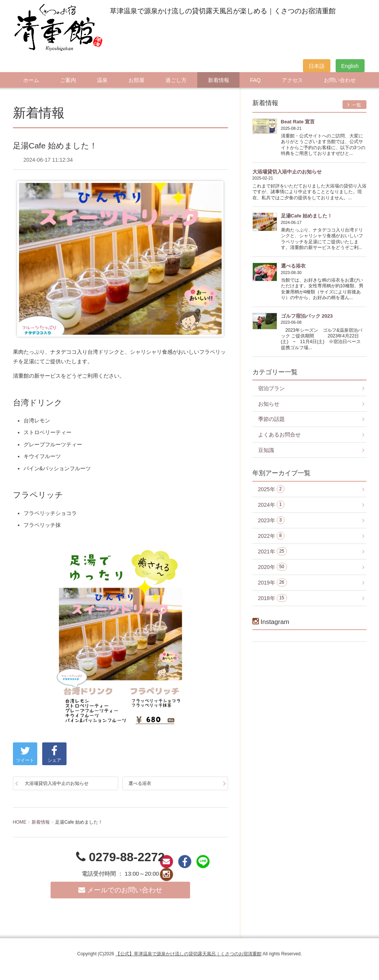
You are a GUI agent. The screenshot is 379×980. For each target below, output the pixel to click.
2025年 (271, 489)
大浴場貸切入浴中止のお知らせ (57, 783)
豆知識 (266, 450)
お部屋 (136, 80)
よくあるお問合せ (279, 435)
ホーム (31, 80)
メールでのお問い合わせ (120, 890)
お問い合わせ (340, 80)
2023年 (271, 520)
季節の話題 (271, 419)
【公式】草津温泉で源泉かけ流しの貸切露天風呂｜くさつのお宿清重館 (189, 954)
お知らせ (269, 404)
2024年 (271, 505)
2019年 (273, 582)
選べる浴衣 (140, 783)
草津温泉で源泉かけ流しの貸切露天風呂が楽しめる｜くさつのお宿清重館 (223, 11)
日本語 (317, 66)
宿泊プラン (271, 388)
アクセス (292, 80)
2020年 (273, 567)
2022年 (271, 536)
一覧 (354, 105)
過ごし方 (176, 80)
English (350, 66)
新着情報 (219, 80)
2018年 (273, 598)
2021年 (273, 551)
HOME (20, 822)
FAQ (255, 80)
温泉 (102, 80)
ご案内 (68, 80)
